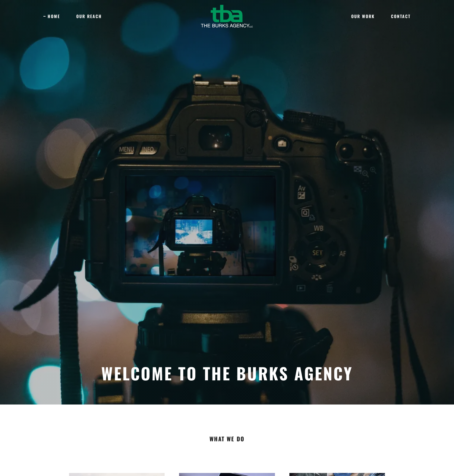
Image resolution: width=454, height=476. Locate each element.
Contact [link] (401, 16)
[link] (227, 16)
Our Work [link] (363, 16)
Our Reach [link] (89, 16)
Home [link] (54, 16)
